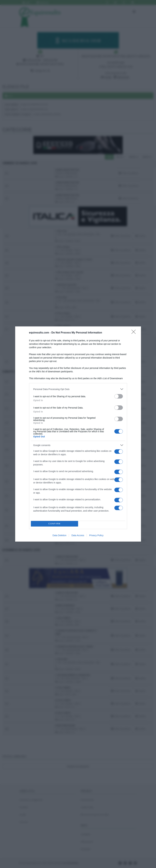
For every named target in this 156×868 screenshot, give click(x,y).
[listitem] (78, 389)
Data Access (78, 535)
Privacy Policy (96, 535)
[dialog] (78, 434)
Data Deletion (60, 535)
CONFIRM (54, 524)
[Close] (135, 333)
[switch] (119, 396)
